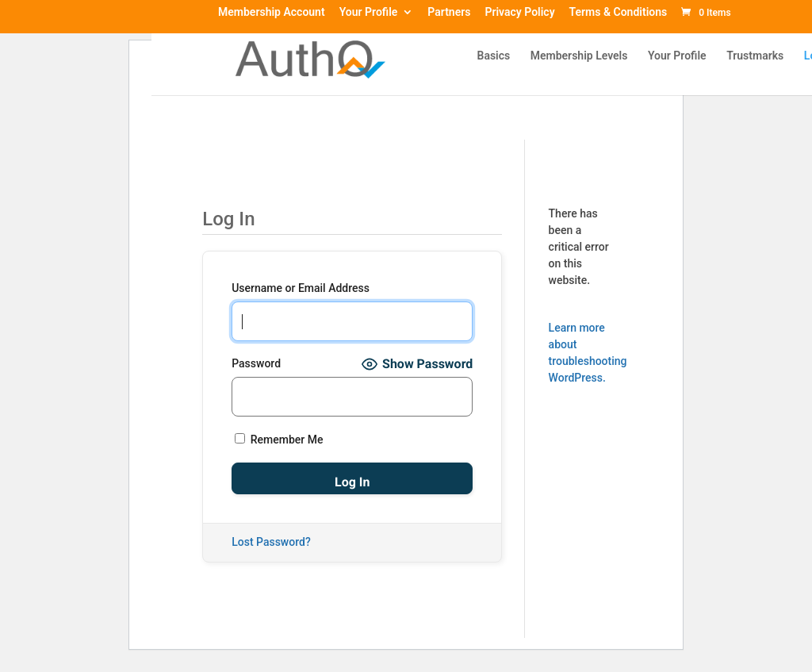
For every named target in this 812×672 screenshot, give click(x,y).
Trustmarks (755, 56)
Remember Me (279, 440)
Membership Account (272, 13)
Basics (494, 56)
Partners (449, 13)
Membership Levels (579, 56)
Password (256, 363)
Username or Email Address (301, 288)
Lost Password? (271, 542)
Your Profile (369, 13)
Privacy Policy (519, 13)
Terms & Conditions (619, 13)
